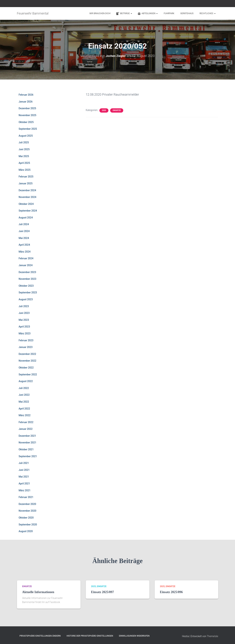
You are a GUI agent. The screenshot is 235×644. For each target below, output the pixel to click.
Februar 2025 (26, 177)
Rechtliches (208, 13)
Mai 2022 (24, 402)
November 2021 (28, 443)
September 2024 (28, 211)
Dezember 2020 (27, 504)
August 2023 (26, 299)
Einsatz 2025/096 (171, 592)
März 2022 (25, 415)
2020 (104, 110)
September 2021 (28, 456)
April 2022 (24, 408)
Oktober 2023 (26, 286)
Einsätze (117, 110)
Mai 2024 (24, 238)
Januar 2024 (26, 265)
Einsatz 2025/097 (103, 592)
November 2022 (28, 361)
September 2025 (28, 129)
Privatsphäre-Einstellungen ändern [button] (40, 636)
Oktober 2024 (26, 204)
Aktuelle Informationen (38, 592)
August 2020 (26, 531)
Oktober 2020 (26, 518)
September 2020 (28, 524)
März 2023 (25, 333)
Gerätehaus (187, 13)
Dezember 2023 (27, 272)
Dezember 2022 (27, 354)
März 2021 (25, 490)
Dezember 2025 (27, 108)
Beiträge (124, 14)
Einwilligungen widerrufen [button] (134, 636)
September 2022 (28, 374)
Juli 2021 (24, 463)
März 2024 (25, 251)
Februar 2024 (26, 258)
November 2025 (28, 115)
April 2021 (24, 484)
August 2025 (26, 136)
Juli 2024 (24, 224)
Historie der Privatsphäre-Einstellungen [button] (90, 636)
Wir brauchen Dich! (100, 13)
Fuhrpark (169, 13)
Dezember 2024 (27, 190)
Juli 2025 (24, 142)
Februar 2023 (26, 340)
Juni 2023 (24, 313)
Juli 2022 (24, 388)
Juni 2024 (24, 231)
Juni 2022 (24, 395)
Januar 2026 (26, 101)
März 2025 (25, 170)
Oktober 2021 (26, 449)
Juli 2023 (24, 306)
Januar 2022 (26, 429)
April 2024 (24, 245)
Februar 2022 (26, 422)
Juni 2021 (24, 470)
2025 (93, 586)
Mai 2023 (24, 320)
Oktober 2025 (26, 122)
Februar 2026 (26, 95)
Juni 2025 (24, 149)
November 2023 (28, 279)
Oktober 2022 (26, 367)
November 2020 (28, 511)
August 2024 (26, 217)
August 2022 (26, 381)
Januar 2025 (26, 183)
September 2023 (28, 292)
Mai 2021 (24, 477)
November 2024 (28, 197)
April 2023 (24, 327)
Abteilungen (148, 14)
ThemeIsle (212, 636)
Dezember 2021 (27, 436)
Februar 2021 (26, 497)
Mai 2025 (24, 156)
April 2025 (24, 163)
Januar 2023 (26, 347)
